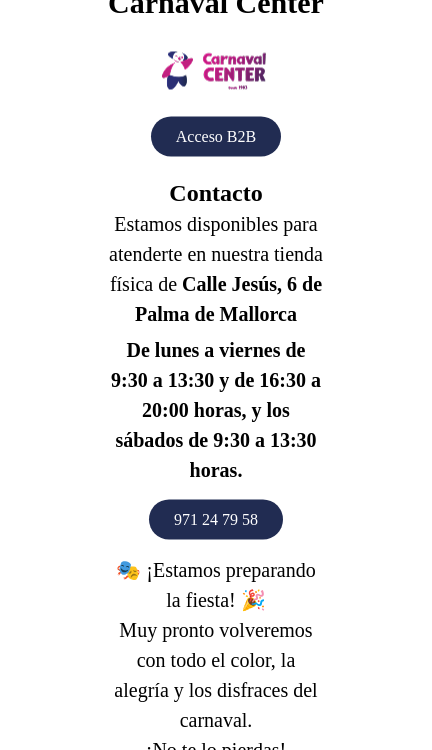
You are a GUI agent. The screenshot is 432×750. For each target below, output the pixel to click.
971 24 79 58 (216, 519)
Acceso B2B (216, 136)
